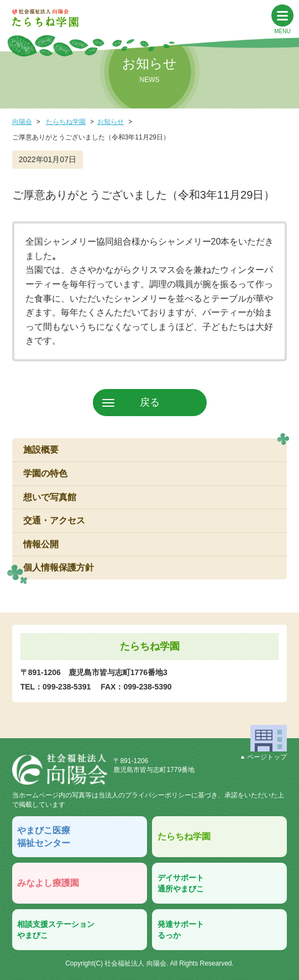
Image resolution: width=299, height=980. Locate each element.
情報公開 (41, 544)
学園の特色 (45, 473)
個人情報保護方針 (59, 567)
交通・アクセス (54, 520)
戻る (150, 402)
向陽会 (22, 122)
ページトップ (264, 757)
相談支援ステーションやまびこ (56, 930)
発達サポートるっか (181, 930)
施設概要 (41, 450)
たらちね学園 (66, 122)
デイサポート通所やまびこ (181, 883)
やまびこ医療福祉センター (44, 836)
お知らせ (111, 122)
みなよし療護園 (48, 883)
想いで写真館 (50, 497)
